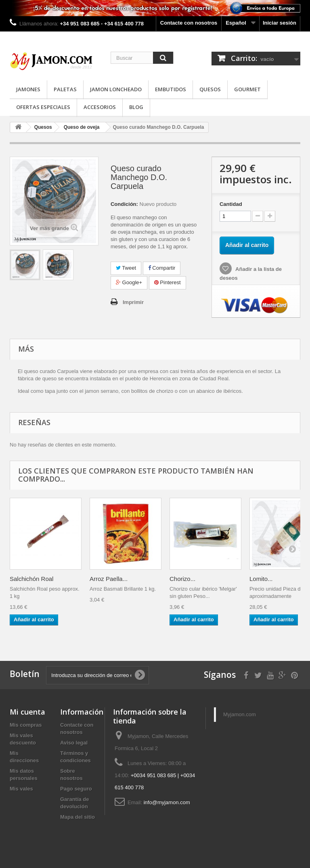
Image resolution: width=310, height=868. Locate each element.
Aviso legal (74, 743)
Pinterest (168, 282)
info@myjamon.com (167, 802)
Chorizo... (182, 579)
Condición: (124, 204)
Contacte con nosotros (189, 23)
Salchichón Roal (31, 579)
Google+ (129, 282)
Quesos (210, 89)
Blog (136, 107)
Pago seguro (76, 789)
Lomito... (261, 579)
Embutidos (171, 89)
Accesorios (100, 107)
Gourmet (247, 89)
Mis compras (26, 725)
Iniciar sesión (280, 23)
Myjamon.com (240, 714)
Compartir (162, 268)
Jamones (28, 89)
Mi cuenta (27, 712)
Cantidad (231, 204)
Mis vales (21, 789)
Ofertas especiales (43, 107)
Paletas (65, 89)
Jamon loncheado (116, 89)
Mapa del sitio (77, 817)
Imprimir (133, 302)
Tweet (126, 268)
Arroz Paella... (109, 579)
